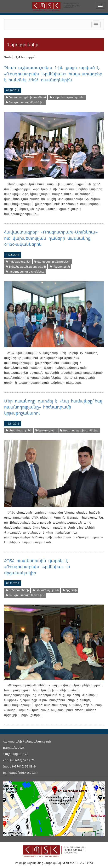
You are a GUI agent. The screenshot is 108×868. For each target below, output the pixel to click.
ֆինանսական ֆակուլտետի (26, 267)
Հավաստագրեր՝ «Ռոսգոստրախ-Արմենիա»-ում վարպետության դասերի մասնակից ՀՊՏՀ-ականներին (51, 238)
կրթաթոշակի (46, 430)
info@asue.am (28, 773)
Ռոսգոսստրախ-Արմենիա (25, 102)
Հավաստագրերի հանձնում (26, 97)
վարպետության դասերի (52, 262)
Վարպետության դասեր (67, 97)
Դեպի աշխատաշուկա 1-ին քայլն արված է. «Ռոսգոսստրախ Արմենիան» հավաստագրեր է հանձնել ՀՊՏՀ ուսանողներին (53, 74)
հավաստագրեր (18, 262)
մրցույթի (70, 590)
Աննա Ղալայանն (46, 590)
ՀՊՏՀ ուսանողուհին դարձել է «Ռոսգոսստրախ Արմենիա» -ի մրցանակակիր (37, 567)
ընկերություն (60, 267)
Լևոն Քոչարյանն (19, 430)
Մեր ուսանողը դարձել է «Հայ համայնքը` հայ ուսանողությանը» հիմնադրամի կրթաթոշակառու (53, 407)
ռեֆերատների (17, 590)
